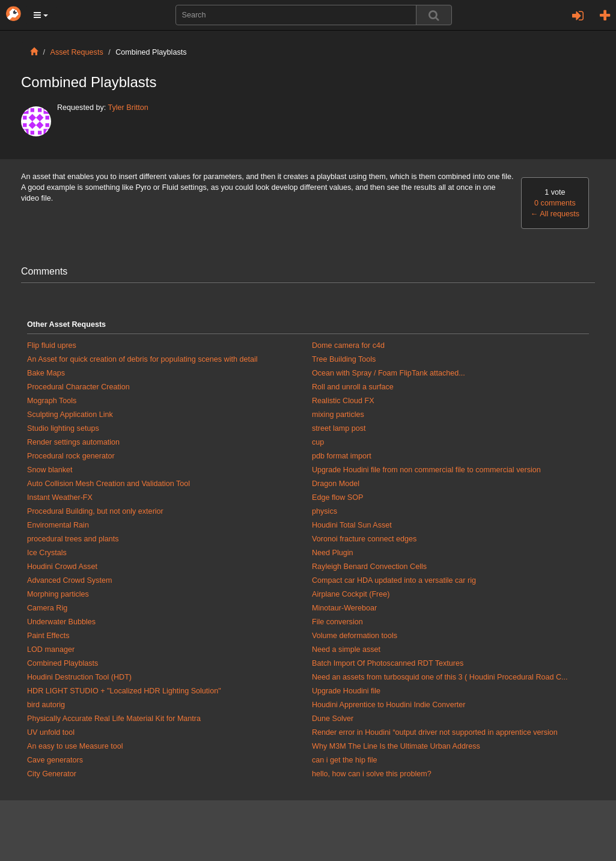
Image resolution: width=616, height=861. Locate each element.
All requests (555, 214)
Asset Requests (77, 52)
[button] (41, 15)
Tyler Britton (128, 108)
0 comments (555, 203)
